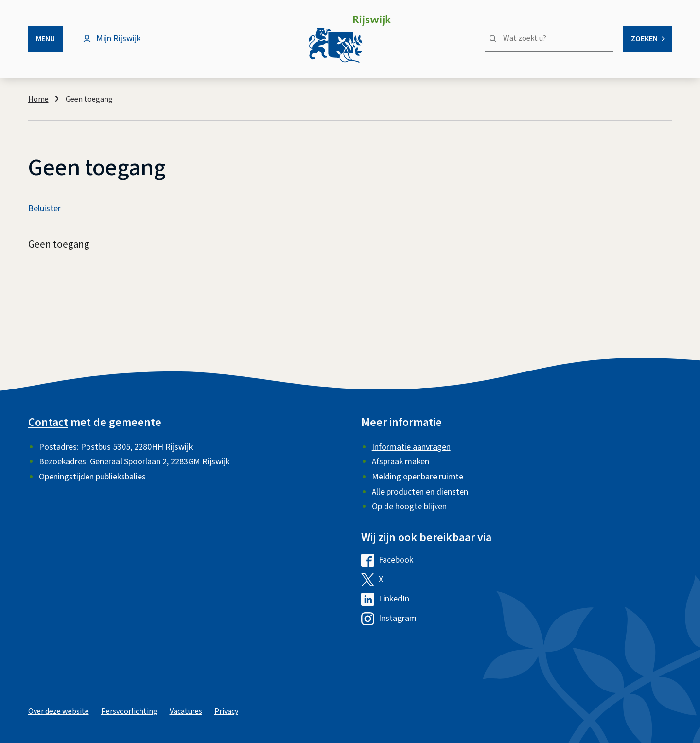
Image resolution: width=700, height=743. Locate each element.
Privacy (226, 711)
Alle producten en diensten (420, 492)
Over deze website (59, 711)
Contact (48, 422)
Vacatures (186, 711)
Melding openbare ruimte (418, 477)
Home (38, 99)
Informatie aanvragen (411, 447)
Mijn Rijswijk (118, 39)
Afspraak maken (401, 462)
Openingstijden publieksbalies (92, 477)
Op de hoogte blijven (409, 506)
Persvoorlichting (129, 711)
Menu (45, 39)
